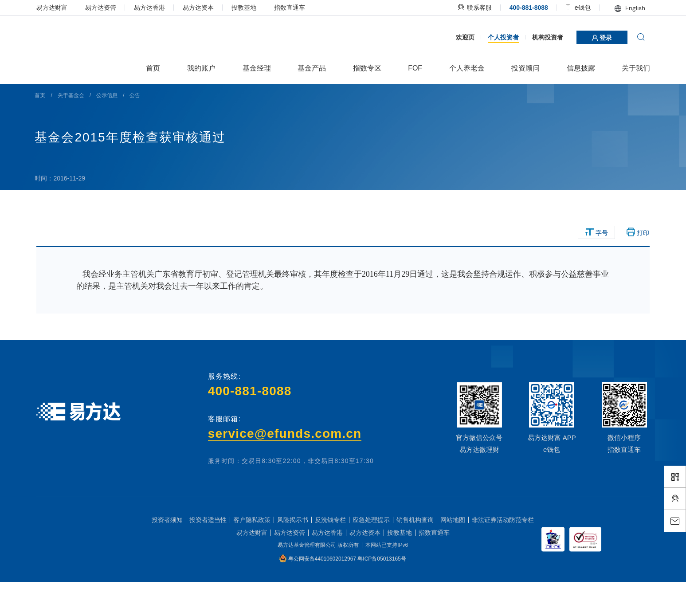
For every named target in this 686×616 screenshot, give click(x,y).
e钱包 (576, 8)
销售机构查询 (415, 554)
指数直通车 (293, 8)
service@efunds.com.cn (285, 467)
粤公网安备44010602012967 (323, 593)
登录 (599, 71)
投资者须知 (167, 554)
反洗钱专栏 (330, 554)
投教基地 (247, 8)
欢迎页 (462, 71)
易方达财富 (55, 8)
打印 (635, 266)
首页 (45, 129)
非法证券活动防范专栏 (503, 554)
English (627, 8)
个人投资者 (500, 71)
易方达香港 (153, 8)
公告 (140, 129)
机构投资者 (545, 71)
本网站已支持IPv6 (387, 579)
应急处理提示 (371, 554)
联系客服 (472, 8)
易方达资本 (201, 8)
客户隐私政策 (252, 554)
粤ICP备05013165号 (382, 593)
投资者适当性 (208, 554)
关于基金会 (75, 129)
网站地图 (453, 554)
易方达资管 (104, 8)
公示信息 (111, 129)
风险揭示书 (293, 554)
